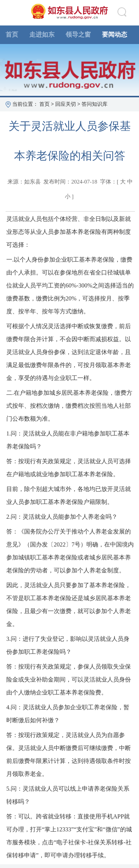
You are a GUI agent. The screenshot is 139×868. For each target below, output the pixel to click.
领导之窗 (78, 35)
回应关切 (66, 104)
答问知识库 (95, 104)
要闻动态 (115, 35)
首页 (12, 35)
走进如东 (42, 35)
